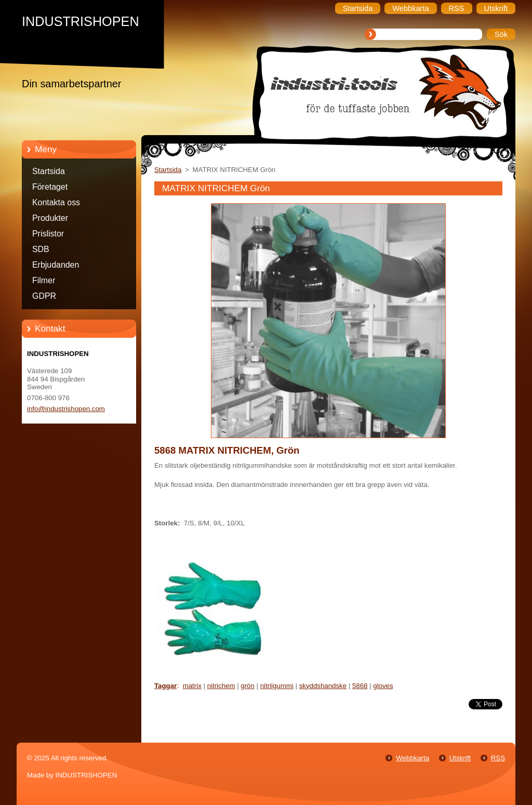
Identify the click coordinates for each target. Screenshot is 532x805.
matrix (192, 686)
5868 (360, 686)
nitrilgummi (277, 686)
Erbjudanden (56, 265)
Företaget (50, 187)
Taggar (165, 686)
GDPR (44, 296)
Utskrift (460, 758)
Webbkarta (413, 758)
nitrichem (221, 686)
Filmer (44, 280)
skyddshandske (323, 686)
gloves (383, 686)
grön (248, 686)
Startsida (49, 171)
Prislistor (48, 234)
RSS (498, 758)
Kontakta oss (56, 202)
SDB (41, 249)
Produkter (50, 218)
